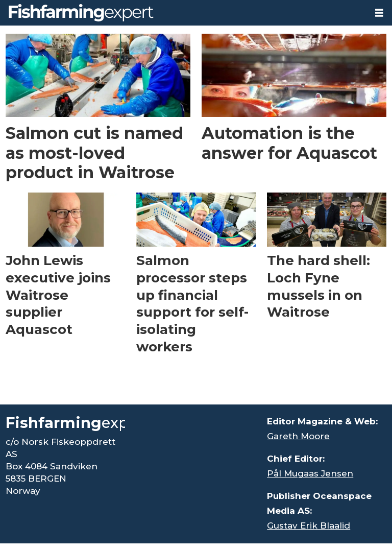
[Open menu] (379, 13)
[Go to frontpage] (81, 13)
